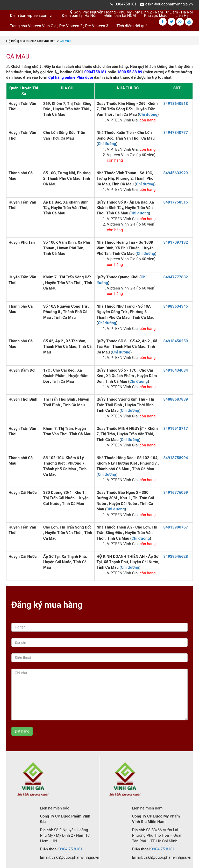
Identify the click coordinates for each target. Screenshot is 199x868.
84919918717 (176, 429)
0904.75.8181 (71, 849)
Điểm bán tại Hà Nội (79, 16)
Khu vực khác (156, 16)
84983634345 (176, 306)
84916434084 (176, 370)
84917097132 (176, 242)
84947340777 (176, 133)
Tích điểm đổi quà (132, 26)
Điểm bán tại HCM (120, 16)
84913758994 (176, 458)
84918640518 (176, 104)
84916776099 (176, 493)
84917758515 (176, 202)
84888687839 (176, 399)
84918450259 (176, 341)
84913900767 (176, 527)
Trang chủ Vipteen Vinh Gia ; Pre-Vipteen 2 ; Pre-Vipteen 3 (59, 26)
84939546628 (176, 556)
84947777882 (176, 277)
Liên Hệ (182, 16)
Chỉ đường (148, 114)
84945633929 (176, 173)
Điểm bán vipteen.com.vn (32, 16)
